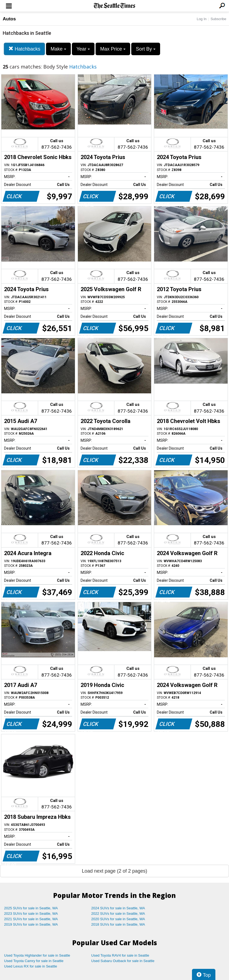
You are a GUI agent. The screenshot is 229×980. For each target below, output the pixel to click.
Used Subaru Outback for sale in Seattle (123, 961)
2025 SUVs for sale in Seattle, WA (31, 908)
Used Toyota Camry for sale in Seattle (34, 961)
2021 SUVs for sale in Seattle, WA (31, 919)
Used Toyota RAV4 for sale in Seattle (120, 955)
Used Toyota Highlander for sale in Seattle (37, 955)
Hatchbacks (24, 49)
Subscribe (218, 19)
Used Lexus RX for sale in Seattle (30, 966)
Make (58, 49)
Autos (9, 19)
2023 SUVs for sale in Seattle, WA (31, 914)
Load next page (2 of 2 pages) (114, 871)
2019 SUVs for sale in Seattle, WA (31, 924)
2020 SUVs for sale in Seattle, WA (118, 919)
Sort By (146, 49)
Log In (201, 19)
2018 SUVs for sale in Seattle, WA (118, 924)
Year (83, 49)
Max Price (113, 49)
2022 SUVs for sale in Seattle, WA (118, 914)
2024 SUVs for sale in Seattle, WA (118, 908)
